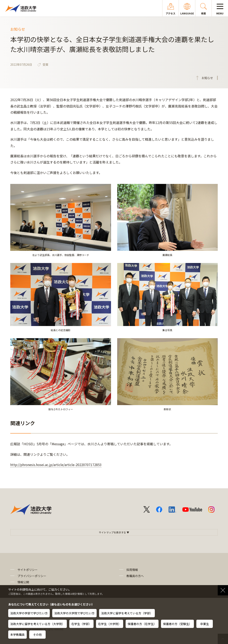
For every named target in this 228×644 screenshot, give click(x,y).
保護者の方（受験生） (177, 624)
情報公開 (23, 582)
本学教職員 (17, 635)
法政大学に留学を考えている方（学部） (127, 613)
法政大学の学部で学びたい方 (29, 613)
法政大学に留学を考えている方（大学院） (38, 624)
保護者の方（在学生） (142, 624)
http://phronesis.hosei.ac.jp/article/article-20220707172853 (56, 465)
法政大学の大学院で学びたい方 (74, 613)
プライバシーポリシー (32, 576)
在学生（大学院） (110, 624)
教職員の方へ (135, 576)
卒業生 (205, 624)
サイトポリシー (28, 570)
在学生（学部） (81, 624)
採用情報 (132, 570)
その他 (37, 635)
